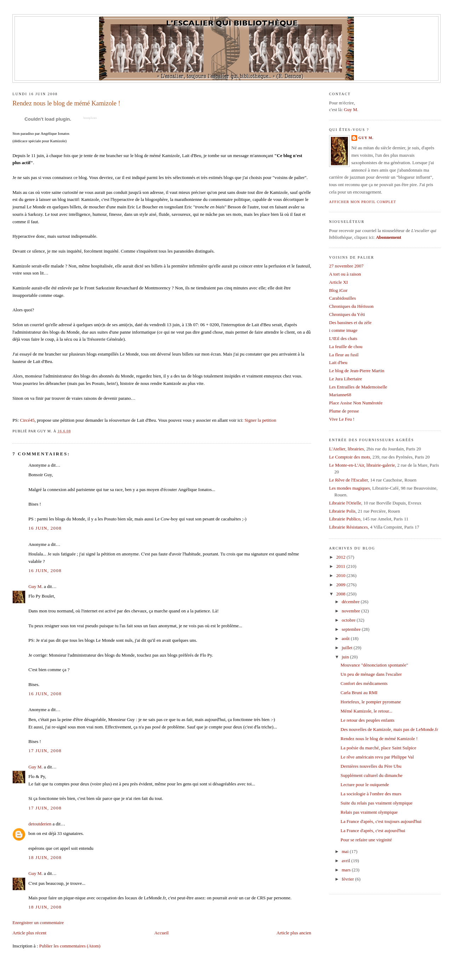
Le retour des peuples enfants (367, 720)
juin (346, 657)
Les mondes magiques (350, 488)
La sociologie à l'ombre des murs (371, 794)
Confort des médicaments (364, 683)
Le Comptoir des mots (350, 457)
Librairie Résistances (348, 527)
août (346, 638)
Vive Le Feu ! (342, 419)
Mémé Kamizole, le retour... (366, 711)
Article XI (339, 282)
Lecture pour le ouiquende (365, 785)
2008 (341, 594)
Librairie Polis (342, 511)
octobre (349, 620)
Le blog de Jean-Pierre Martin (357, 371)
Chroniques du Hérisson (351, 306)
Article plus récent (29, 933)
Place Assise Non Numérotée (356, 403)
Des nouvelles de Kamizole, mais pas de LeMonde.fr (389, 729)
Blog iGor (338, 290)
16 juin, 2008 (45, 528)
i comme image (343, 330)
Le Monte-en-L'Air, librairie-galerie (362, 465)
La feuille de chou (346, 347)
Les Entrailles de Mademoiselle (358, 387)
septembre (352, 629)
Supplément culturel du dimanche (371, 775)
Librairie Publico (345, 519)
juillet (348, 648)
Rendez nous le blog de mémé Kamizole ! (66, 103)
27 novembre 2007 (346, 266)
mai (346, 851)
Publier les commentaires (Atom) (70, 946)
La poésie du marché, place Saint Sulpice (378, 748)
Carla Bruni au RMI (359, 693)
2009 (341, 585)
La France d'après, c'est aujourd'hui (373, 831)
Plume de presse (344, 411)
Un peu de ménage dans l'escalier (371, 674)
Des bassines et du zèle (350, 322)
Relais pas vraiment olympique (369, 812)
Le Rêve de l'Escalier (349, 480)
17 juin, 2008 (45, 751)
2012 (341, 557)
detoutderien (40, 824)
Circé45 (27, 420)
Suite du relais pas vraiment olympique (376, 803)
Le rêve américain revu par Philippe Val (377, 757)
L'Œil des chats (343, 338)
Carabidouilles (343, 298)
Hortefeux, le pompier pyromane (371, 702)
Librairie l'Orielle (345, 503)
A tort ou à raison (345, 274)
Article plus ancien (294, 933)
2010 (341, 575)
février (349, 879)
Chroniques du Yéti (347, 314)
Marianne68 (340, 395)
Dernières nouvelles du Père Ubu (371, 766)
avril (347, 861)
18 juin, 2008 (45, 857)
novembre (352, 611)
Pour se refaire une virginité (366, 840)
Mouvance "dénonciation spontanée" (374, 665)
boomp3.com (90, 118)
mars (347, 870)
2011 (341, 566)
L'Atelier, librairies (347, 449)
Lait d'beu (338, 362)
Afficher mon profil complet (363, 202)
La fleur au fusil (344, 355)
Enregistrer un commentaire (38, 923)
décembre (351, 602)
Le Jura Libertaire (346, 379)
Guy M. (35, 586)
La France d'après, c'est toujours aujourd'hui (381, 821)
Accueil (161, 933)
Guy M (351, 109)
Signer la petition (260, 420)
